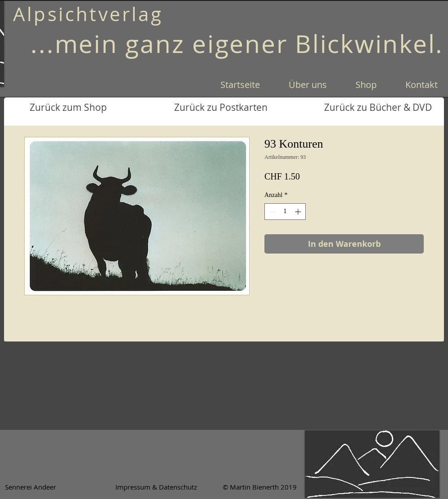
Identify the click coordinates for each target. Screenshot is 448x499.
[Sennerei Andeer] (30, 487)
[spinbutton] (285, 212)
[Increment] (299, 212)
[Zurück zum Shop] (68, 108)
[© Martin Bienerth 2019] (259, 487)
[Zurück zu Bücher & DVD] (378, 108)
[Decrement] (271, 212)
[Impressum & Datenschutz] (156, 487)
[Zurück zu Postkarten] (221, 108)
